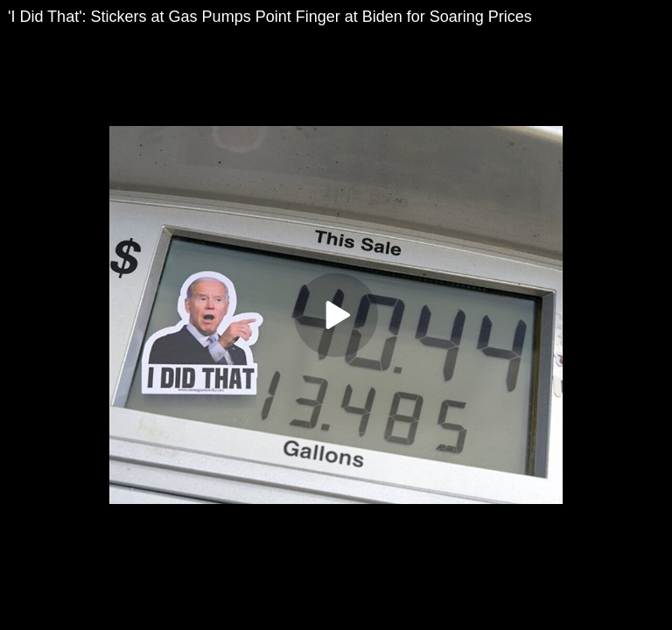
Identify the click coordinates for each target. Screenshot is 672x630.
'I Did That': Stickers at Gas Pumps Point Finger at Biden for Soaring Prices (270, 17)
